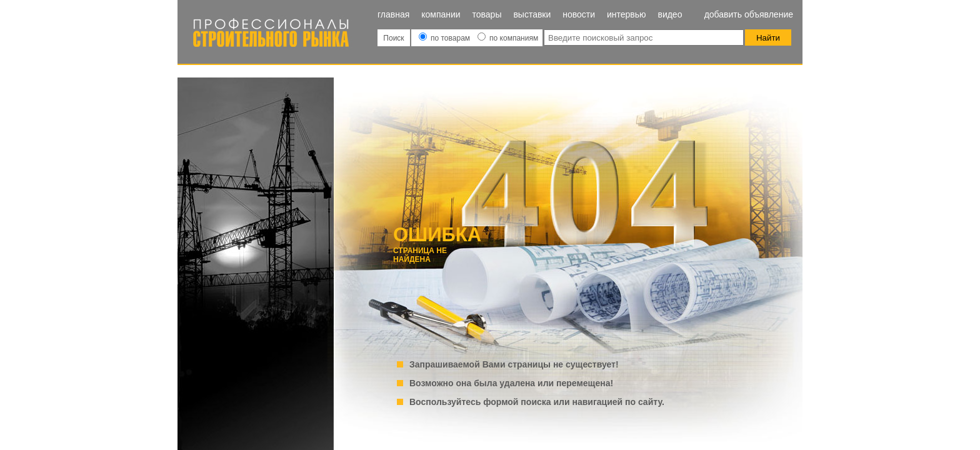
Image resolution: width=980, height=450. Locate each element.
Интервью (627, 14)
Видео (670, 14)
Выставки (532, 14)
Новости (579, 14)
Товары (487, 14)
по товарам (446, 38)
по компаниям (508, 38)
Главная (393, 14)
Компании (441, 14)
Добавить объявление (749, 14)
